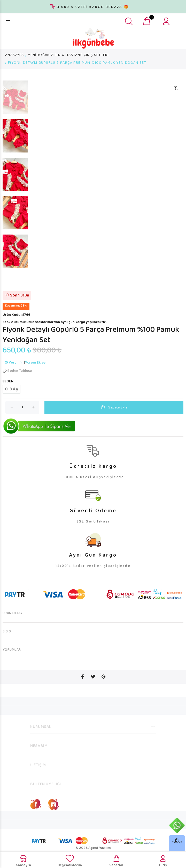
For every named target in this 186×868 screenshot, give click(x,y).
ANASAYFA (14, 55)
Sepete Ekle (114, 408)
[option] (15, 100)
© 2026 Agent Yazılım (93, 848)
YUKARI (177, 842)
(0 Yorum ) (13, 363)
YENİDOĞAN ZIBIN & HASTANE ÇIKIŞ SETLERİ (69, 55)
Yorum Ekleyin (37, 363)
